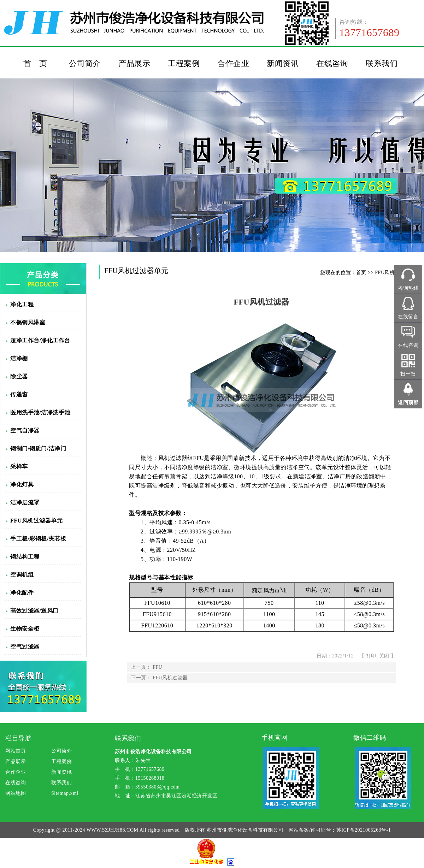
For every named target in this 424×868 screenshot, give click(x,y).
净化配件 (22, 593)
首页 (361, 273)
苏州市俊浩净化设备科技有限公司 (245, 830)
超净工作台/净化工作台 (40, 340)
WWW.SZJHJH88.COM (113, 830)
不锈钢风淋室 (28, 322)
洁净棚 (19, 358)
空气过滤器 (25, 647)
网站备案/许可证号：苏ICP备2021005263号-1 (340, 830)
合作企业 (233, 63)
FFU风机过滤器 (170, 678)
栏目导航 (18, 738)
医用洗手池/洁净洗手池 (40, 412)
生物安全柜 (25, 629)
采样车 (19, 467)
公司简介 (85, 63)
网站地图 (16, 793)
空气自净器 (25, 430)
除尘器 (19, 376)
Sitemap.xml (65, 793)
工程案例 (184, 63)
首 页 (35, 63)
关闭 (384, 656)
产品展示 (134, 63)
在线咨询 (332, 63)
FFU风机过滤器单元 (36, 521)
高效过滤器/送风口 (34, 611)
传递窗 (19, 394)
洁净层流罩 (25, 503)
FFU (157, 667)
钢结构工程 (25, 557)
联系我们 (382, 63)
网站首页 (16, 751)
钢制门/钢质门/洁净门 (38, 448)
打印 (371, 656)
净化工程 (22, 304)
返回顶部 (408, 403)
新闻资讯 (283, 63)
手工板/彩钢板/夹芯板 (38, 539)
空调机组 (22, 575)
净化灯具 (22, 485)
